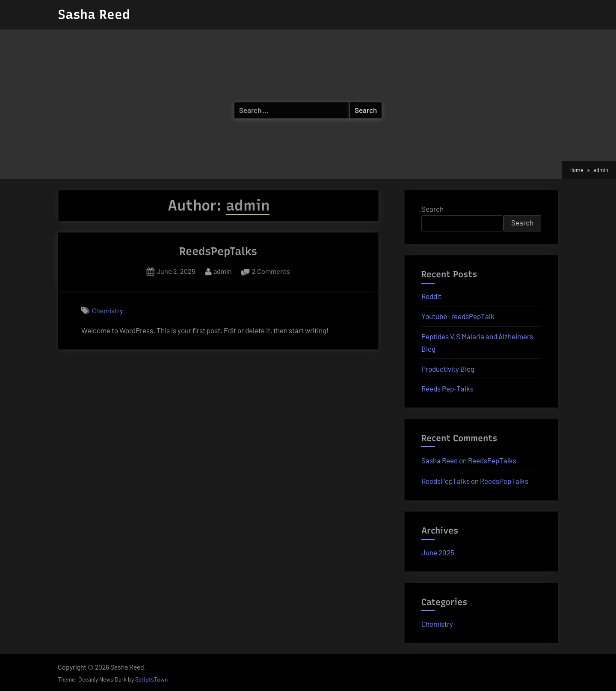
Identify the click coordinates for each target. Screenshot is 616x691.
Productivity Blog (448, 369)
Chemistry (107, 310)
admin (223, 270)
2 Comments (271, 271)
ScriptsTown (151, 679)
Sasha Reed (94, 14)
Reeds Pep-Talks (447, 389)
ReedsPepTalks (218, 251)
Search (432, 209)
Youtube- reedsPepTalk (458, 316)
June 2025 (438, 552)
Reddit (431, 296)
